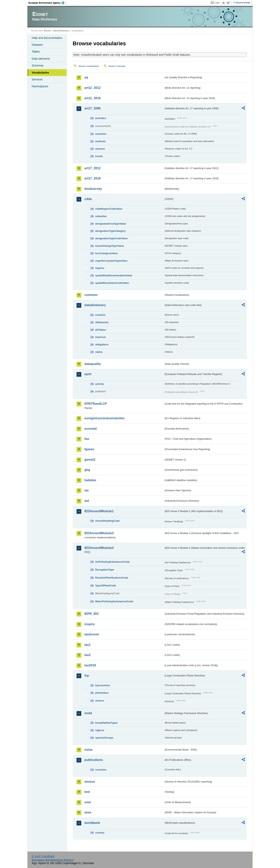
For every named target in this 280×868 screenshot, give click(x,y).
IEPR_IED (92, 614)
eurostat (91, 429)
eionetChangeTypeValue (110, 246)
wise (88, 812)
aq (86, 77)
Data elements (41, 59)
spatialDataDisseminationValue (114, 275)
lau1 (88, 645)
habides (90, 480)
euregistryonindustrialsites (104, 418)
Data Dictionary (61, 31)
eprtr (88, 374)
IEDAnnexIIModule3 (99, 533)
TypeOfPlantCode (106, 585)
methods (100, 141)
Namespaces (40, 86)
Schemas (38, 66)
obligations (102, 344)
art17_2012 (93, 168)
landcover (92, 634)
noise (89, 750)
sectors (100, 701)
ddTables (101, 330)
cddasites (101, 216)
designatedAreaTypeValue (111, 224)
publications (94, 760)
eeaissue (100, 337)
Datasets (37, 45)
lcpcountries (103, 685)
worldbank (92, 823)
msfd (88, 713)
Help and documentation (47, 38)
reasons (100, 149)
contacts (100, 315)
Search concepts (117, 66)
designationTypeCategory (110, 231)
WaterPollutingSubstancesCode (114, 601)
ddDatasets (102, 322)
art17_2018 (93, 178)
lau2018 (90, 665)
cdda (88, 199)
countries (101, 134)
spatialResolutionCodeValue (112, 283)
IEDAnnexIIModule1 (99, 511)
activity (99, 384)
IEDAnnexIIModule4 (99, 548)
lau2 (88, 655)
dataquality (93, 364)
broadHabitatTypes (106, 723)
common (91, 295)
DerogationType (105, 570)
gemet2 (90, 460)
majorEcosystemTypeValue (111, 261)
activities (101, 118)
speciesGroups (104, 738)
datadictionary (95, 305)
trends (99, 156)
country (100, 833)
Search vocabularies (89, 66)
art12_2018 (93, 98)
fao (87, 439)
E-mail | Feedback (43, 856)
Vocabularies (40, 73)
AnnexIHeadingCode (107, 521)
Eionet (47, 31)
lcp (87, 676)
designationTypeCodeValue (111, 238)
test (87, 792)
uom (88, 802)
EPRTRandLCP (96, 404)
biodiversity (93, 189)
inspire (89, 624)
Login (217, 3)
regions (100, 268)
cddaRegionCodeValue (109, 209)
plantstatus (102, 693)
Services (37, 79)
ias (87, 490)
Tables (36, 52)
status (99, 352)
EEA (48, 3)
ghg (87, 470)
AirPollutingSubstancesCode (112, 562)
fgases (89, 449)
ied (87, 501)
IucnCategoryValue (106, 253)
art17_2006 (93, 108)
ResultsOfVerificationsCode (112, 578)
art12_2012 (93, 88)
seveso (90, 782)
